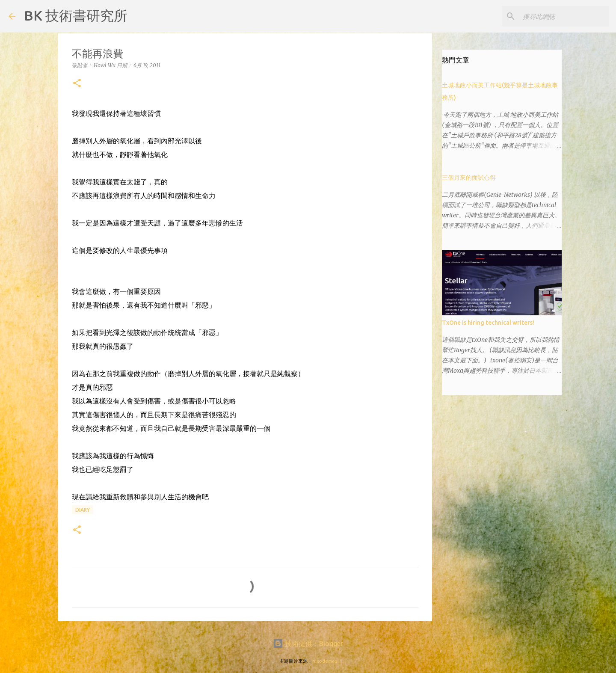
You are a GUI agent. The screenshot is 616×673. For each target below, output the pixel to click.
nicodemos (325, 661)
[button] (77, 84)
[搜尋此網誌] (564, 16)
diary (83, 510)
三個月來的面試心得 (469, 178)
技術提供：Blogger (308, 643)
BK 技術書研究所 (76, 15)
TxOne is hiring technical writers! (488, 323)
